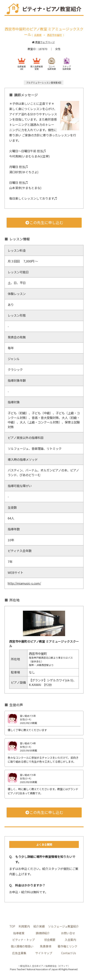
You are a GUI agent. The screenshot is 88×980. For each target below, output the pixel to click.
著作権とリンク (67, 946)
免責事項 (46, 946)
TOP (12, 926)
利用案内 (24, 926)
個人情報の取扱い (22, 946)
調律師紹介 (43, 933)
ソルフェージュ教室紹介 (63, 926)
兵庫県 (38, 35)
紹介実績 (39, 926)
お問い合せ (68, 933)
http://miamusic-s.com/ (25, 583)
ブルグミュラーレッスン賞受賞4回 (44, 82)
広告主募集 (19, 953)
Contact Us (69, 953)
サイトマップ (44, 953)
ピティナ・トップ (24, 940)
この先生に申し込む (44, 222)
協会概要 (50, 940)
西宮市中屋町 (54, 35)
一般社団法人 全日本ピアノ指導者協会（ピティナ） (44, 966)
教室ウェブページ (43, 42)
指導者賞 (19, 933)
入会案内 (70, 940)
